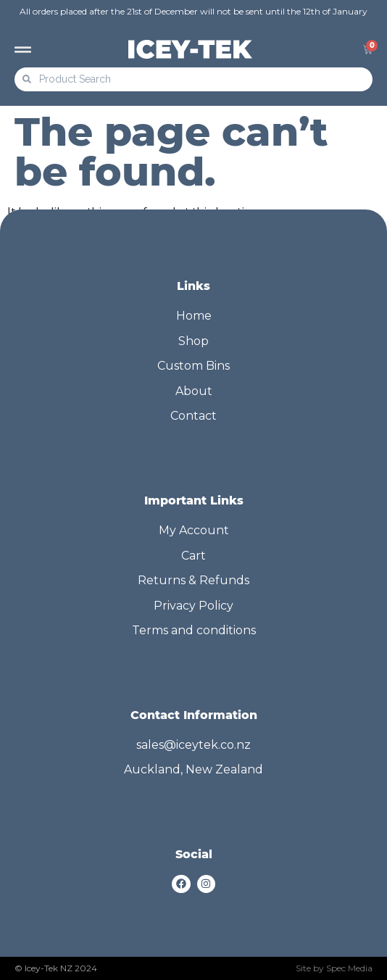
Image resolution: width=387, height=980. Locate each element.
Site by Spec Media (334, 968)
